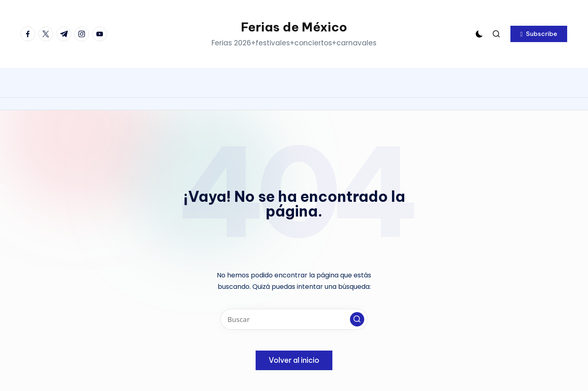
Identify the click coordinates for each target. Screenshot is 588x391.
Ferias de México (294, 27)
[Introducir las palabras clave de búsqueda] (294, 319)
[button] (539, 34)
